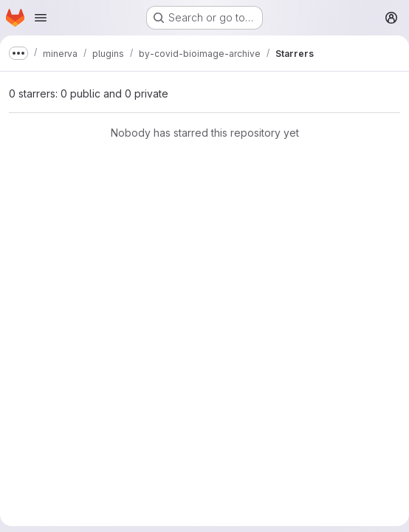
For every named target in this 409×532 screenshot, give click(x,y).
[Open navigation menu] (41, 18)
